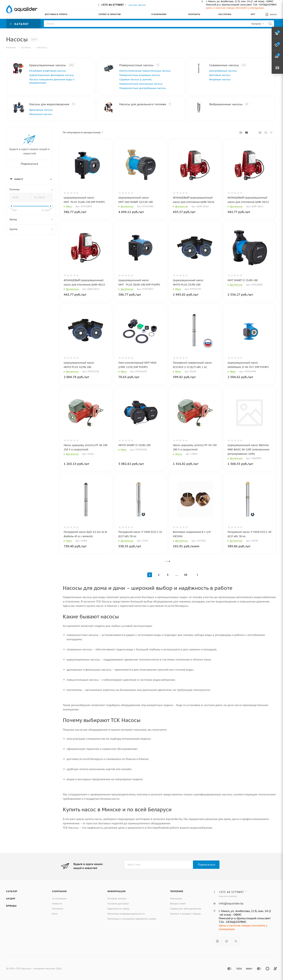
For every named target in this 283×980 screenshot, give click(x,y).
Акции (11, 899)
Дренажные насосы (41, 110)
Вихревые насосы (220, 79)
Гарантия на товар (118, 909)
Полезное (177, 891)
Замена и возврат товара (185, 914)
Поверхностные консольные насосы (141, 84)
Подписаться (206, 865)
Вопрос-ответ (178, 904)
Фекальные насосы (41, 114)
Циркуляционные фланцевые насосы (51, 75)
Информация (117, 891)
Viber (236, 941)
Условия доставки (118, 904)
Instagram (217, 941)
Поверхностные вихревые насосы (140, 75)
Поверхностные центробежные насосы (143, 88)
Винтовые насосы (220, 75)
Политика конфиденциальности (126, 914)
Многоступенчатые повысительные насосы (145, 71)
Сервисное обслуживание (186, 909)
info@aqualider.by (231, 903)
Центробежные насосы (223, 71)
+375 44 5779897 (113, 5)
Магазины (176, 899)
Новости (57, 904)
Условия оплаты (117, 899)
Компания (59, 891)
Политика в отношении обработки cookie (132, 919)
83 (186, 575)
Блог (55, 914)
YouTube (227, 941)
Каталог (12, 891)
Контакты (58, 909)
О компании (59, 899)
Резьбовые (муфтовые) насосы (48, 71)
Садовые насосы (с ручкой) (135, 79)
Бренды (11, 906)
